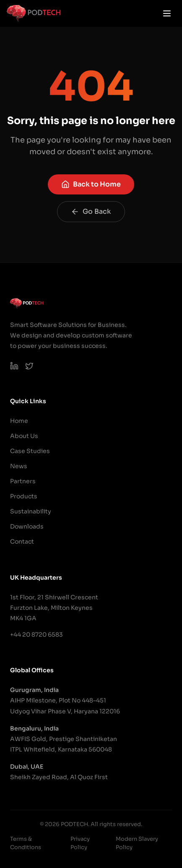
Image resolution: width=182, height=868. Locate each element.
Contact (22, 542)
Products (24, 496)
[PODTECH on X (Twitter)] (29, 366)
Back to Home (91, 184)
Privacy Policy (80, 843)
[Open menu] (167, 13)
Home (19, 421)
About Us (24, 436)
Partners (23, 481)
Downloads (27, 526)
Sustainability (31, 511)
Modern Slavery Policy (137, 843)
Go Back (91, 211)
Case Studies (30, 451)
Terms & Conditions (26, 843)
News (19, 466)
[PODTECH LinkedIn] (14, 366)
